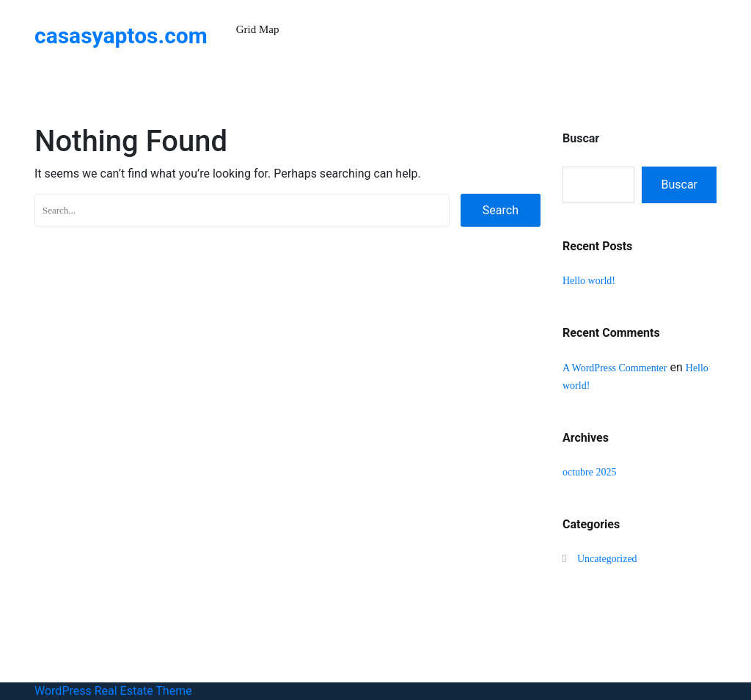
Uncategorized (607, 559)
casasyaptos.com (121, 36)
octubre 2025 (589, 472)
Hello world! (589, 281)
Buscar (581, 138)
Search (501, 210)
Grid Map (258, 29)
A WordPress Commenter (615, 368)
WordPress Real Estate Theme (113, 691)
